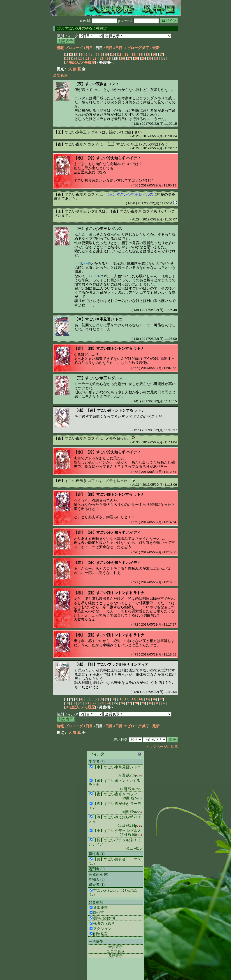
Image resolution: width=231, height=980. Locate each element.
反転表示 (115, 956)
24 (108, 58)
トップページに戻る (162, 747)
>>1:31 (94, 276)
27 (129, 58)
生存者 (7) (97, 761)
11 (120, 54)
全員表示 (115, 947)
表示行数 (121, 740)
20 (81, 58)
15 (147, 54)
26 (122, 58)
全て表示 (60, 75)
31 (157, 58)
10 (113, 54)
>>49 (87, 264)
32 (164, 58)
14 (140, 54)
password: (139, 21)
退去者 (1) (97, 885)
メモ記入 (72, 62)
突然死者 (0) (98, 874)
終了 (146, 48)
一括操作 (96, 942)
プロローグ (74, 48)
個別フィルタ (67, 36)
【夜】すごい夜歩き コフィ (97, 84)
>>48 (78, 264)
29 (143, 58)
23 (102, 58)
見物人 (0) (97, 879)
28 (136, 58)
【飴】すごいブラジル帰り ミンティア (117, 664)
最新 (156, 48)
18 (67, 58)
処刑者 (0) (97, 869)
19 (74, 58)
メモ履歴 (88, 62)
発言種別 (96, 902)
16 (154, 54)
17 (161, 54)
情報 (60, 48)
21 (88, 58)
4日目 (118, 48)
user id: (99, 21)
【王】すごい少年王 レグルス (98, 229)
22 (95, 58)
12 (127, 54)
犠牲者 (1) (97, 854)
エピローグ (132, 48)
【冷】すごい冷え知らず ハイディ (113, 158)
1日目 (88, 48)
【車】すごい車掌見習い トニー (100, 319)
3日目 (108, 48)
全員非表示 (115, 951)
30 (150, 58)
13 (133, 54)
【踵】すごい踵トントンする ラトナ (115, 348)
